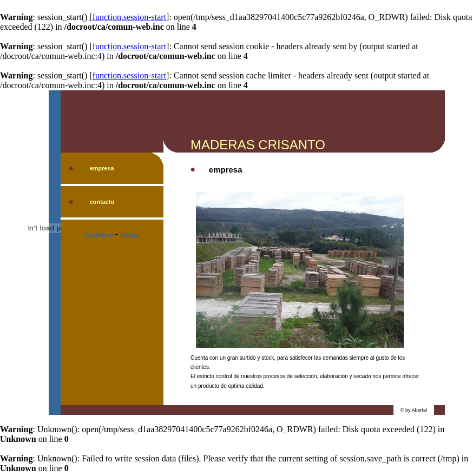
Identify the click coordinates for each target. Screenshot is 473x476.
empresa (101, 168)
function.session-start (129, 17)
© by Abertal (414, 410)
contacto (102, 202)
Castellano (99, 235)
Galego (129, 235)
